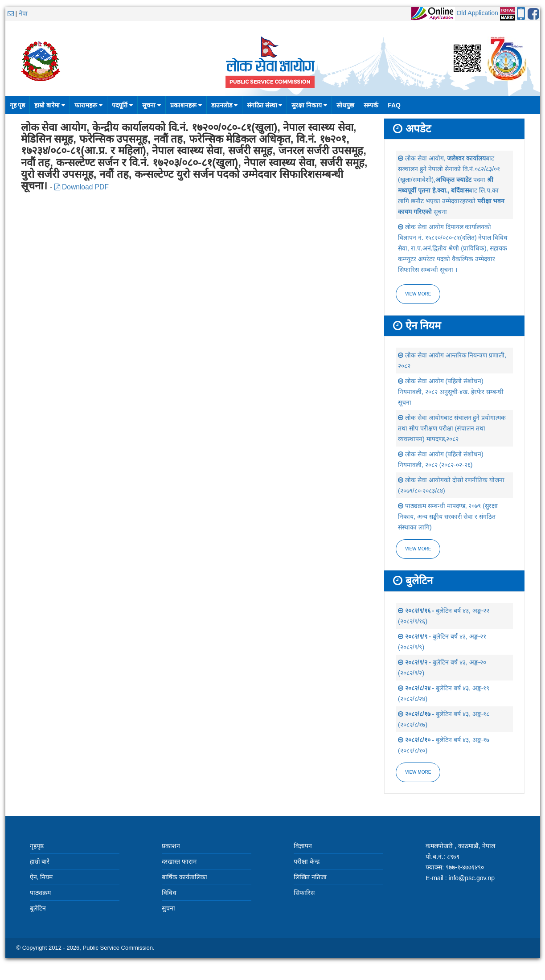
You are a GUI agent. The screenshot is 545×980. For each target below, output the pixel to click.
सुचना (168, 908)
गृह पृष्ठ (18, 105)
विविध (169, 893)
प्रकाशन (171, 846)
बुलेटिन (38, 908)
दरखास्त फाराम (179, 861)
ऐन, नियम (41, 877)
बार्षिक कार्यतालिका (184, 877)
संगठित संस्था (265, 105)
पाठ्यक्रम (40, 893)
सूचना (152, 105)
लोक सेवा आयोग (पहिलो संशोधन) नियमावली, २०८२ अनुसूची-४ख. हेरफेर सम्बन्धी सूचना (451, 392)
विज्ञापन (303, 846)
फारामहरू (88, 105)
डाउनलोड (224, 105)
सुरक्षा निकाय (309, 105)
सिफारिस (304, 893)
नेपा (23, 13)
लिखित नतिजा (310, 877)
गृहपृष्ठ (37, 846)
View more (418, 294)
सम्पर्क (371, 105)
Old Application (477, 13)
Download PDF (82, 187)
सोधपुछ (345, 105)
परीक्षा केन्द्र (307, 861)
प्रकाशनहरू (186, 105)
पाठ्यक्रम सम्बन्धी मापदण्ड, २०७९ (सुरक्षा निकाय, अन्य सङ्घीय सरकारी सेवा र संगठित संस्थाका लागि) (448, 517)
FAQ (394, 105)
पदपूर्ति (122, 105)
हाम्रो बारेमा (50, 105)
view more (418, 549)
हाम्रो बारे (40, 861)
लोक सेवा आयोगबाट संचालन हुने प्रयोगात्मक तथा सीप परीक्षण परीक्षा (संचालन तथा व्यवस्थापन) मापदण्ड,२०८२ (452, 428)
